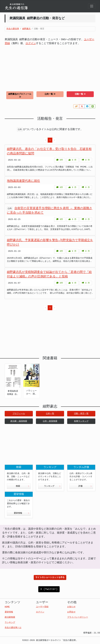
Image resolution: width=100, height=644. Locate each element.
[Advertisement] (50, 66)
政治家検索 (10, 617)
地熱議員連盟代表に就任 (23, 181)
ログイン (31, 43)
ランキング (52, 486)
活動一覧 (80, 94)
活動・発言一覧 (81, 414)
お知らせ (71, 607)
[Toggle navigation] (92, 6)
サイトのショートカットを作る (50, 577)
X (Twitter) (49, 589)
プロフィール (19, 414)
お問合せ (71, 612)
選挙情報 (21, 513)
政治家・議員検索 (19, 421)
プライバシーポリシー (78, 617)
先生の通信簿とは (13, 628)
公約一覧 (50, 94)
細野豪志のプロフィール (20, 95)
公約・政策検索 (50, 421)
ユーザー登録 (42, 607)
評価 (85, 486)
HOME (7, 607)
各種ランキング (81, 421)
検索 (23, 486)
